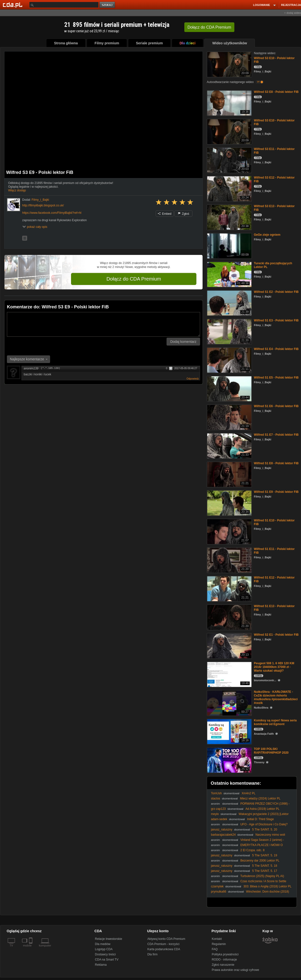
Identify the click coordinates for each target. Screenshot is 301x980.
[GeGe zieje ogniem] (229, 245)
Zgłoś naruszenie (223, 965)
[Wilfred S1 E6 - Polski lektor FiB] (229, 417)
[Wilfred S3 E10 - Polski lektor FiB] (229, 64)
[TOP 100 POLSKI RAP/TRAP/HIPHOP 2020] (229, 760)
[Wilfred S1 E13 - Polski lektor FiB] (229, 617)
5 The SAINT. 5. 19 (265, 855)
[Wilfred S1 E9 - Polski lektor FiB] (229, 503)
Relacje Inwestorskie (109, 939)
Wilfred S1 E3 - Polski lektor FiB (276, 320)
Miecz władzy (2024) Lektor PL (260, 798)
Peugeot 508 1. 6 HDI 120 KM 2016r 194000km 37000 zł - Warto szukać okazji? (274, 667)
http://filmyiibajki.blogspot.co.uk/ (43, 205)
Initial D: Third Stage (260, 819)
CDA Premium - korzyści (163, 944)
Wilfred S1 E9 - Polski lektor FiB (276, 492)
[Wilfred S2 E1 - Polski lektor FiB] (229, 645)
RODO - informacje (224, 960)
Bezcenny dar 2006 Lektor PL (260, 861)
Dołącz (209, 27)
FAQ (215, 949)
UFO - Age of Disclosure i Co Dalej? (264, 824)
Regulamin (219, 944)
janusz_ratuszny (222, 830)
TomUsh (216, 793)
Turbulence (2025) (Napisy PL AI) (262, 876)
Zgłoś (184, 214)
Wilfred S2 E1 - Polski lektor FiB (276, 635)
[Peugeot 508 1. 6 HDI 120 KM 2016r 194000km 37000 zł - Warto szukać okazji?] (229, 674)
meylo (215, 814)
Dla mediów (103, 944)
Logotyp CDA (104, 949)
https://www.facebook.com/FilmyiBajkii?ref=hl (52, 213)
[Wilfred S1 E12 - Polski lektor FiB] (229, 588)
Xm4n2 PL (248, 793)
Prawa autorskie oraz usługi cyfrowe (235, 970)
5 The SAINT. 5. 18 (265, 866)
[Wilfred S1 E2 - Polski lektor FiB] (229, 303)
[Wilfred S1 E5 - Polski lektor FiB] (229, 388)
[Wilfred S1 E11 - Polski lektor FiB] (229, 560)
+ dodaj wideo (293, 13)
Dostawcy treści (105, 954)
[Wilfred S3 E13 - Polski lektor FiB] (229, 217)
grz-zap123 (218, 809)
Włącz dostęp (17, 190)
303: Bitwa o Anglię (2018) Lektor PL (268, 886)
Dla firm (152, 954)
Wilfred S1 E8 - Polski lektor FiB (276, 463)
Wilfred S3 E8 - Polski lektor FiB (276, 92)
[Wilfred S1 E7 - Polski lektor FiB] (229, 445)
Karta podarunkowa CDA (164, 949)
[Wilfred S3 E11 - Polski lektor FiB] (229, 160)
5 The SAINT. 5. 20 (265, 830)
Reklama (101, 965)
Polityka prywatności (225, 954)
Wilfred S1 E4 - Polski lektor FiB (276, 349)
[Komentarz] (103, 324)
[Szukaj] (64, 5)
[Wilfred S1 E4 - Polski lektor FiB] (229, 360)
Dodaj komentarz (183, 342)
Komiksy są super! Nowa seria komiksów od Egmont (275, 722)
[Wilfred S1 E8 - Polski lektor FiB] (229, 474)
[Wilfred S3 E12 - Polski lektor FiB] (229, 188)
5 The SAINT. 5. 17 (265, 871)
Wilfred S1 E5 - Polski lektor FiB (276, 378)
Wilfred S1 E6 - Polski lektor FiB (276, 406)
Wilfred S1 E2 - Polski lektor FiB (276, 292)
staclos (216, 798)
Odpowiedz (193, 379)
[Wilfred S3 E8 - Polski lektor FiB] (229, 103)
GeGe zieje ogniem (267, 235)
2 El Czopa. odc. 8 (252, 850)
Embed (165, 214)
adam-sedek (219, 819)
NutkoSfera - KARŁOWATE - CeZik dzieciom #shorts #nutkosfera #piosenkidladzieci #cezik (276, 697)
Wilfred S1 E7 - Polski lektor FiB (276, 435)
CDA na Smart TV (107, 960)
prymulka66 (219, 892)
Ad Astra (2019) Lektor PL (263, 809)
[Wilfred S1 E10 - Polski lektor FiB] (229, 531)
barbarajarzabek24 (223, 835)
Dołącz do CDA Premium (134, 279)
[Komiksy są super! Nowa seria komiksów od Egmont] (229, 731)
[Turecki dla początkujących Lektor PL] (229, 274)
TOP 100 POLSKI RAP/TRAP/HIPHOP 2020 (271, 751)
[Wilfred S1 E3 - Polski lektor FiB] (229, 331)
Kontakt (217, 939)
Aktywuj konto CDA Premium (166, 939)
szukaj (108, 5)
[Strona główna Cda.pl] (13, 5)
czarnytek (217, 886)
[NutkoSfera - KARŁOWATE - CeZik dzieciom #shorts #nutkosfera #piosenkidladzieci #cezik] (229, 703)
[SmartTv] (31, 948)
